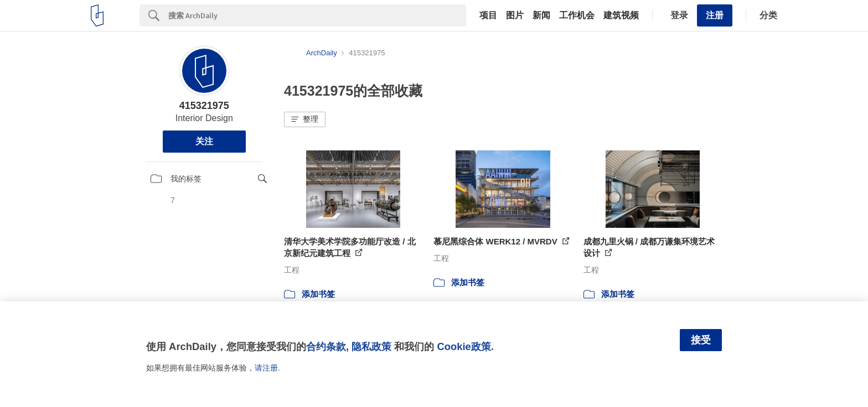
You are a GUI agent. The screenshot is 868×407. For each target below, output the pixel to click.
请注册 (266, 368)
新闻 (541, 15)
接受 (701, 340)
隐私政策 (371, 346)
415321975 (204, 106)
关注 (204, 141)
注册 (715, 15)
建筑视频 (621, 15)
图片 (515, 15)
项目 (488, 15)
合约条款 (326, 346)
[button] (305, 119)
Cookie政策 (464, 346)
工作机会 (577, 15)
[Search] (317, 15)
